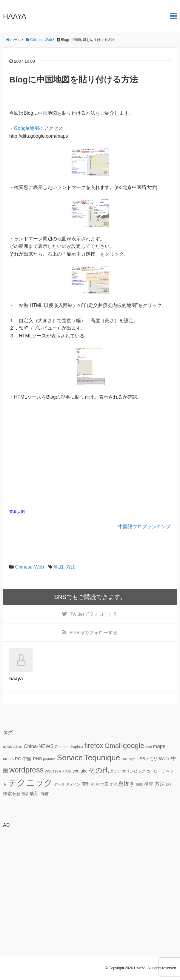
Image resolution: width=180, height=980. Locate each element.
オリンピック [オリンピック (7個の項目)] (134, 771)
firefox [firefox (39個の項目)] (94, 746)
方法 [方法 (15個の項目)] (160, 784)
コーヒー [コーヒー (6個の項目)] (154, 771)
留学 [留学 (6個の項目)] (25, 794)
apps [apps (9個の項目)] (8, 746)
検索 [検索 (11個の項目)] (7, 794)
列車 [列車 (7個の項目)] (95, 784)
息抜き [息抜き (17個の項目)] (126, 784)
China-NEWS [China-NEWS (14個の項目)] (39, 746)
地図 (59, 567)
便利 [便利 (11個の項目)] (86, 784)
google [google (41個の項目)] (134, 746)
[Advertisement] (90, 875)
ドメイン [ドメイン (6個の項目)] (73, 784)
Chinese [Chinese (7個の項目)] (61, 747)
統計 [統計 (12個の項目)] (35, 794)
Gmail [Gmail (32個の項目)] (113, 746)
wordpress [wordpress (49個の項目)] (26, 770)
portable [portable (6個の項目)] (49, 759)
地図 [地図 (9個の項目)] (104, 784)
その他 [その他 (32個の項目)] (99, 770)
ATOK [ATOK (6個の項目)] (18, 747)
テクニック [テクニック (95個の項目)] (30, 782)
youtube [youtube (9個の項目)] (80, 771)
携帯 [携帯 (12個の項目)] (149, 784)
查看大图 (17, 512)
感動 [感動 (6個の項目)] (139, 784)
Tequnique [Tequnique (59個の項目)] (102, 758)
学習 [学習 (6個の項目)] (113, 784)
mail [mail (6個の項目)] (149, 747)
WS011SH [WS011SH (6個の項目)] (53, 771)
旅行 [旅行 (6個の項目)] (170, 784)
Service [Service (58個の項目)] (70, 758)
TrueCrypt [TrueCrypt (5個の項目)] (128, 759)
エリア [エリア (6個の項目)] (116, 771)
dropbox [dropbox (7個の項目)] (76, 747)
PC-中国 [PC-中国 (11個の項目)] (23, 759)
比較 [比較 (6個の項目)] (17, 794)
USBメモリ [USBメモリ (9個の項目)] (147, 759)
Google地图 (27, 128)
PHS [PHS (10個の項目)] (37, 759)
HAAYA (15, 16)
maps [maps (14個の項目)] (159, 746)
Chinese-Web (29, 567)
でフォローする (94, 614)
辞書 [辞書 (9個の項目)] (45, 794)
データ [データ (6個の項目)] (59, 784)
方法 (71, 567)
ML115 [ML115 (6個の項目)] (8, 759)
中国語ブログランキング (144, 527)
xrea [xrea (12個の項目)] (67, 771)
